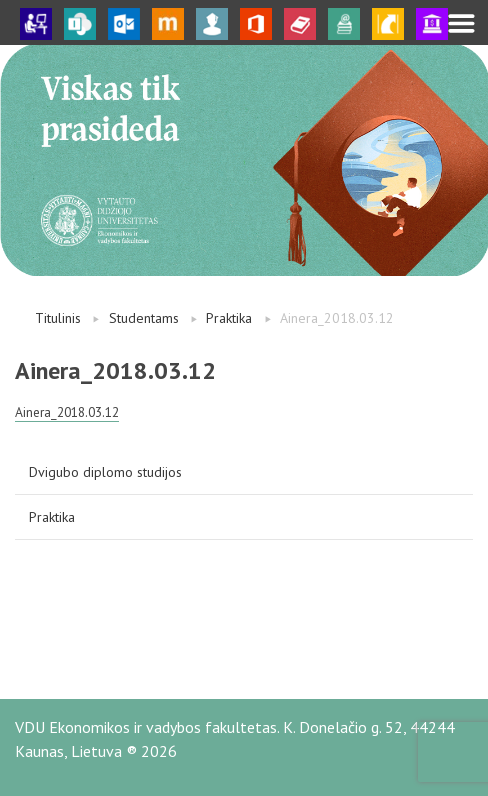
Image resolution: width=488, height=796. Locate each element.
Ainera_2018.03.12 (67, 412)
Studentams (144, 318)
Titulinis (58, 318)
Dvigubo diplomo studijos (105, 472)
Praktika (229, 318)
